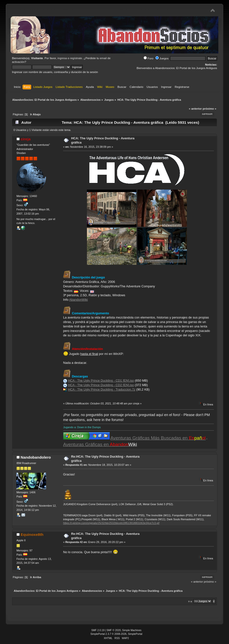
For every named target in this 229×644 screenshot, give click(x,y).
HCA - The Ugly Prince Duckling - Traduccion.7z (102, 389)
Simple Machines (132, 630)
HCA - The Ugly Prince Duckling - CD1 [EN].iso (101, 381)
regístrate (76, 58)
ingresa (62, 58)
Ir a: (191, 601)
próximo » (210, 109)
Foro (149, 58)
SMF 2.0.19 (98, 630)
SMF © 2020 (114, 630)
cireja (25, 139)
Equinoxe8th (32, 534)
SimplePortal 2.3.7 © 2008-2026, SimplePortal (116, 634)
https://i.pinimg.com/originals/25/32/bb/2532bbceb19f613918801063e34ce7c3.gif (111, 523)
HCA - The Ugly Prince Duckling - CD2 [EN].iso (101, 385)
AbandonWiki (78, 300)
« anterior (195, 109)
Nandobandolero (36, 457)
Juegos (162, 58)
